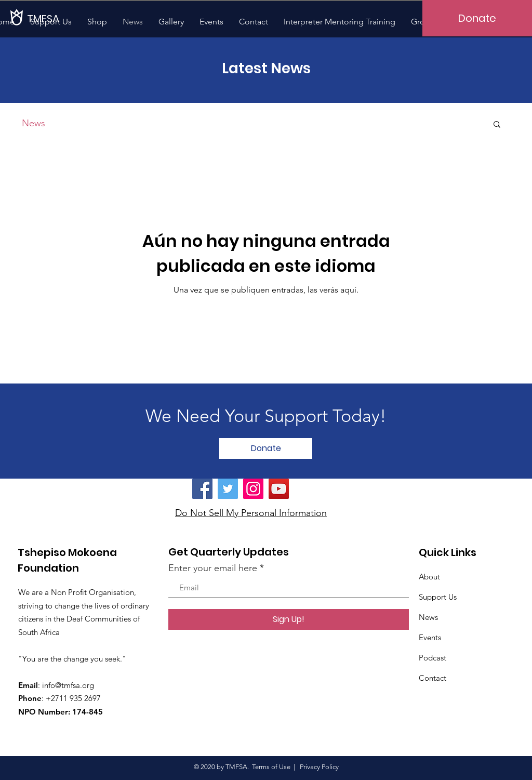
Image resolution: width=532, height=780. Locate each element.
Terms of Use (271, 767)
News (34, 123)
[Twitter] (228, 489)
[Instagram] (253, 489)
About (429, 577)
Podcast (433, 658)
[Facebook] (202, 489)
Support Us (438, 597)
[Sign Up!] (289, 619)
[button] (497, 125)
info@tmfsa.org (68, 685)
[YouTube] (279, 489)
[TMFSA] (62, 18)
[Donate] (477, 18)
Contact (433, 678)
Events (430, 637)
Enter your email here (213, 568)
